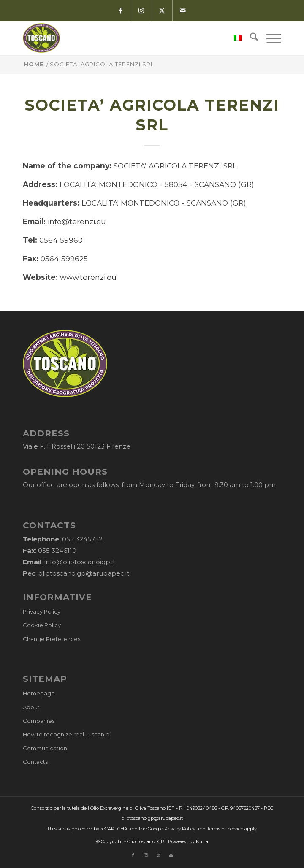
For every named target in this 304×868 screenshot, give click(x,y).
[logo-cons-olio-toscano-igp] (126, 38)
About (31, 707)
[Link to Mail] (183, 11)
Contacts (35, 762)
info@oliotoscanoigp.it (80, 562)
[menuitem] (233, 38)
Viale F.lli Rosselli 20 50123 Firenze (77, 446)
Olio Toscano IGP (146, 841)
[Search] (250, 38)
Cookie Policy (42, 625)
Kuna (202, 841)
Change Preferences (52, 639)
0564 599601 (62, 240)
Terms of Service (225, 829)
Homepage (39, 693)
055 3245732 (82, 539)
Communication (45, 748)
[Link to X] (162, 11)
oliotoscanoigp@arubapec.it (84, 573)
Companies (39, 721)
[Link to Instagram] (141, 11)
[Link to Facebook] (121, 11)
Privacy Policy (42, 611)
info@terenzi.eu (77, 221)
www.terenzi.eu (88, 277)
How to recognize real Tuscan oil (67, 734)
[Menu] (270, 38)
